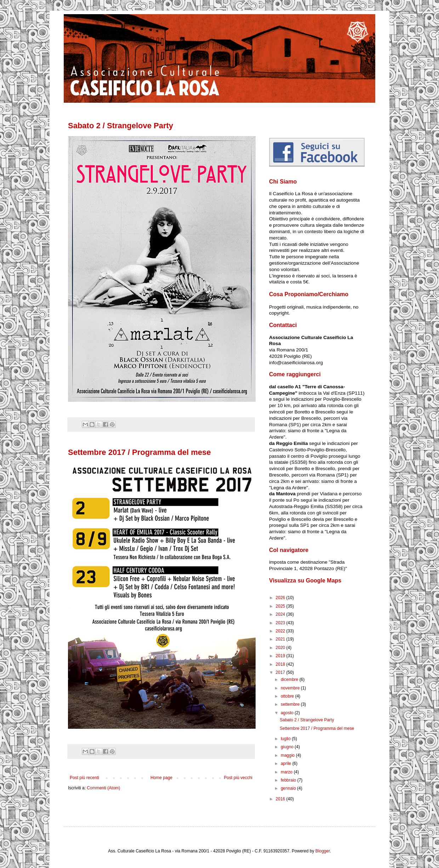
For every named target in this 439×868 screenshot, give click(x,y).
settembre (291, 704)
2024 (281, 614)
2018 (281, 664)
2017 (281, 672)
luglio (286, 739)
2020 (281, 648)
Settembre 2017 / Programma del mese (139, 452)
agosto (288, 713)
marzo (287, 772)
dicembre (290, 680)
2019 (281, 656)
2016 (281, 799)
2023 (281, 623)
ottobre (288, 696)
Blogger (323, 851)
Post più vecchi (238, 778)
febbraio (289, 780)
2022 (281, 631)
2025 (281, 606)
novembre (291, 688)
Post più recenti (84, 778)
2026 (281, 598)
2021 (281, 639)
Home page (161, 778)
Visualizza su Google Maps (305, 580)
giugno (288, 747)
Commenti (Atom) (103, 788)
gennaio (289, 788)
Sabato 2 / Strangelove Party (121, 126)
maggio (288, 755)
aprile (287, 763)
